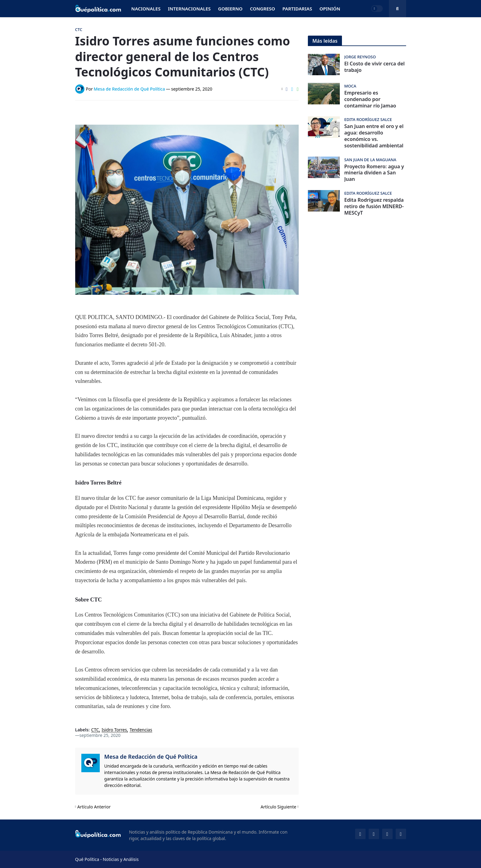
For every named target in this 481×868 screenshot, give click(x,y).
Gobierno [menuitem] (230, 9)
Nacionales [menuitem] (146, 9)
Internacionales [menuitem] (189, 9)
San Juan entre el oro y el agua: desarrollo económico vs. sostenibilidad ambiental (374, 136)
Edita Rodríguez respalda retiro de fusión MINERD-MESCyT (374, 206)
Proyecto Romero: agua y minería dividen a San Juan (374, 173)
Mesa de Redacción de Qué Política (151, 757)
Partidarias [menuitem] (297, 9)
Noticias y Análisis (121, 859)
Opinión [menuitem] (330, 9)
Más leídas (325, 41)
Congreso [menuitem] (262, 9)
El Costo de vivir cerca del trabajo (375, 67)
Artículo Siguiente (278, 807)
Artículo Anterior (94, 807)
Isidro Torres (114, 730)
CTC (95, 730)
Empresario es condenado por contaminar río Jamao (370, 99)
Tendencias (141, 730)
